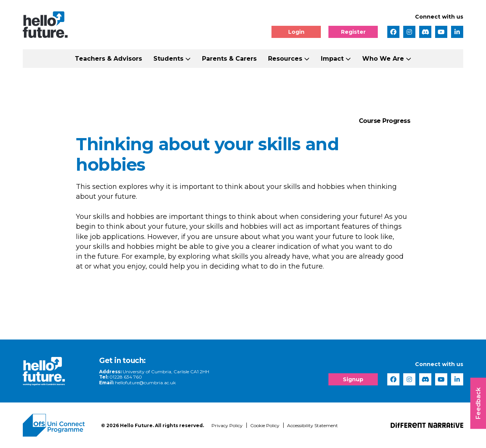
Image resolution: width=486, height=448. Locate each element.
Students (168, 59)
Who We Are (383, 59)
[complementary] (404, 391)
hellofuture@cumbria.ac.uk (145, 383)
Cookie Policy (265, 425)
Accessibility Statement (312, 425)
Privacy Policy (227, 425)
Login (296, 32)
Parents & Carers (229, 59)
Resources (285, 59)
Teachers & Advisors (108, 59)
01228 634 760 (126, 377)
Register (353, 32)
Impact (332, 59)
